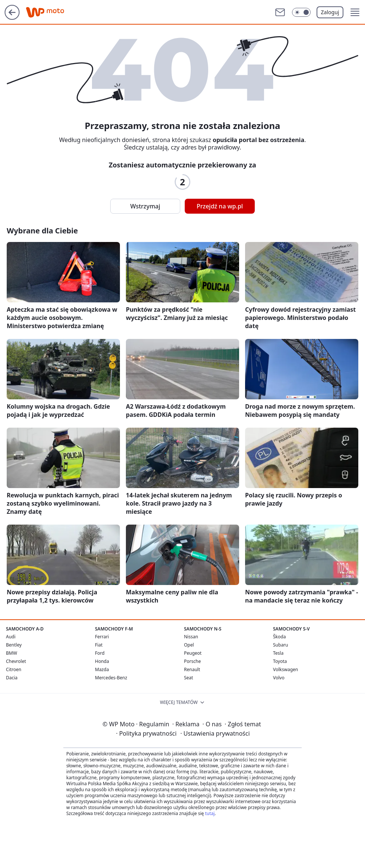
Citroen (14, 669)
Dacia (12, 678)
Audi (11, 637)
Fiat (99, 645)
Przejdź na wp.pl (220, 206)
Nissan (191, 637)
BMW (12, 653)
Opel (189, 645)
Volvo (279, 678)
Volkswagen (285, 669)
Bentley (14, 645)
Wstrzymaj (145, 206)
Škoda (279, 637)
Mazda (102, 669)
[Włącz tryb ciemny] (301, 12)
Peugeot (193, 653)
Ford (100, 653)
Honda (102, 661)
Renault (192, 669)
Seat (188, 678)
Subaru (281, 645)
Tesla (278, 653)
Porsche (192, 661)
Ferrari (102, 637)
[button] (355, 12)
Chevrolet (16, 661)
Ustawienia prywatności (215, 733)
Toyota (280, 661)
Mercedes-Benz (111, 678)
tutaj (210, 813)
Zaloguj (330, 12)
